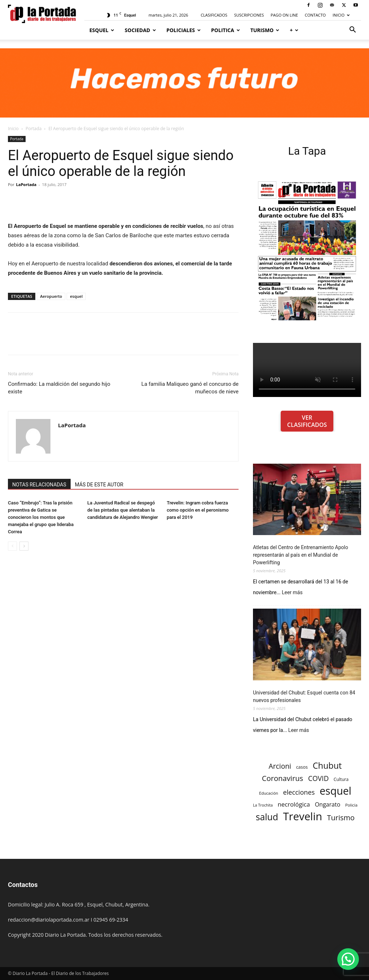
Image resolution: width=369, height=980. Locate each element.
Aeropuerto (51, 296)
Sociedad (140, 30)
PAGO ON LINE (284, 15)
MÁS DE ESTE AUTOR (99, 485)
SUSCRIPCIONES (249, 15)
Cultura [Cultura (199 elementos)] (341, 779)
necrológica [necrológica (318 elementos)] (294, 804)
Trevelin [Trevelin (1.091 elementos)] (303, 816)
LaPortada (26, 184)
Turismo (265, 30)
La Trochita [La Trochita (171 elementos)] (263, 805)
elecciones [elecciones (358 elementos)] (299, 792)
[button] (352, 30)
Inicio (13, 129)
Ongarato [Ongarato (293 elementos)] (328, 805)
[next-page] (24, 546)
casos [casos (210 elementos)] (302, 767)
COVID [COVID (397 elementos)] (318, 779)
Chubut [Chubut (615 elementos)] (327, 766)
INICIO (341, 15)
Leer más (292, 593)
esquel (76, 296)
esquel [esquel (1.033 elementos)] (335, 791)
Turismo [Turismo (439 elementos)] (341, 818)
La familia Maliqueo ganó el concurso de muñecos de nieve (190, 388)
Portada (34, 129)
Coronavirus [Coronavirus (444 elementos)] (283, 778)
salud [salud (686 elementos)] (267, 817)
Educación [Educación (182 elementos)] (269, 793)
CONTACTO (315, 15)
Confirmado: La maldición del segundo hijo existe (59, 388)
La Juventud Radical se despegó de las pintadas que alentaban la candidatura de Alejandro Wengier (123, 510)
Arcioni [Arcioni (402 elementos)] (280, 766)
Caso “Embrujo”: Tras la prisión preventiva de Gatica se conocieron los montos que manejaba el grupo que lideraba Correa (41, 517)
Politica (226, 30)
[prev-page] (12, 546)
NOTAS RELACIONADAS (39, 485)
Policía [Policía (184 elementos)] (351, 805)
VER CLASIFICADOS (307, 421)
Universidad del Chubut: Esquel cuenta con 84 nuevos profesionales (304, 696)
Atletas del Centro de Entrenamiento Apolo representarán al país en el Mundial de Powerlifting (301, 555)
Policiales (184, 30)
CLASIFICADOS (214, 15)
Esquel (102, 30)
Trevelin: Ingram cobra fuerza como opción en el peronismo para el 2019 (198, 510)
